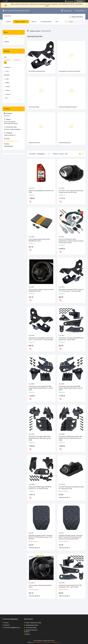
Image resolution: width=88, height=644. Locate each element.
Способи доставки (46, 22)
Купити (30, 201)
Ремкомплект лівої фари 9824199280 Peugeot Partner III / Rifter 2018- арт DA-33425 (40, 438)
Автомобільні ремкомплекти (37, 71)
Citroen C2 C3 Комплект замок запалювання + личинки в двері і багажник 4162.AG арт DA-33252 (71, 241)
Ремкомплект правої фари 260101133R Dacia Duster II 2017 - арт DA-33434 (70, 586)
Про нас (34, 22)
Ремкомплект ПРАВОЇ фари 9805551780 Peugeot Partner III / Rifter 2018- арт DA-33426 (70, 438)
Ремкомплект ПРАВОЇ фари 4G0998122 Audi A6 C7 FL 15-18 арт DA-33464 (40, 488)
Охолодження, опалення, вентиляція (69, 71)
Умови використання (32, 625)
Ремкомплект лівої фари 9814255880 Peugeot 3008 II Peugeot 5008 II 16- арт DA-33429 (71, 388)
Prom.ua (52, 641)
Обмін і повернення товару (34, 623)
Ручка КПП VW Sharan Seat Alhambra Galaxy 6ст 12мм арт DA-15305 (71, 488)
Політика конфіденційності (54, 642)
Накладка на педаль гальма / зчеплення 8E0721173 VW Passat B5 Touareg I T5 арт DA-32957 (40, 537)
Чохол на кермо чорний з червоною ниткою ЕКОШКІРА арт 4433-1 (41, 290)
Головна (8, 22)
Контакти (7, 625)
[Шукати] (67, 22)
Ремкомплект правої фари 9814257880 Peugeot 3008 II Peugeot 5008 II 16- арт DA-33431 (41, 388)
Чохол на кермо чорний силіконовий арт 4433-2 (40, 586)
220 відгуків (70, 1)
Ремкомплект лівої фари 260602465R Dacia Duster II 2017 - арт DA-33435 (71, 339)
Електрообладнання (65, 143)
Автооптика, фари (34, 107)
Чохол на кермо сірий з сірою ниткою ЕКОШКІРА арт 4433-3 (39, 240)
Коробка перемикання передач (68, 107)
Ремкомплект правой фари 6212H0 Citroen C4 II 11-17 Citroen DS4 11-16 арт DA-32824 (41, 339)
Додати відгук (81, 11)
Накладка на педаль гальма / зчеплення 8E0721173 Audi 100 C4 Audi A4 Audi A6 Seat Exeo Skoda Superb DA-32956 (71, 537)
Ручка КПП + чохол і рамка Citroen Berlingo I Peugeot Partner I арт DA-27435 (71, 192)
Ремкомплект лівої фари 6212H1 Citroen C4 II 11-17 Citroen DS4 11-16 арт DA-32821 (71, 290)
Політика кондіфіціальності (12, 628)
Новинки (7, 42)
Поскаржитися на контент (40, 642)
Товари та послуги (20, 22)
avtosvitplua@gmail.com (11, 141)
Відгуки (28, 634)
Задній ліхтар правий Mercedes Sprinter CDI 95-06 (41, 192)
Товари (6, 37)
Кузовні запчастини (34, 143)
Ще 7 (7, 98)
